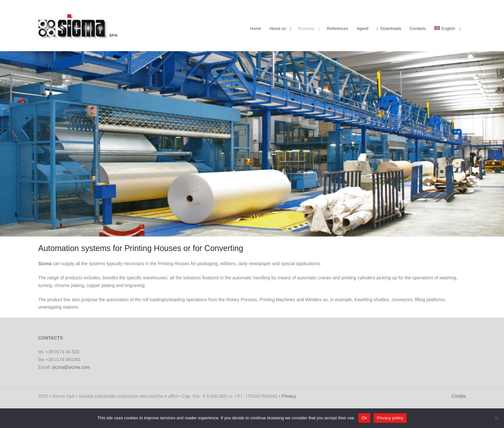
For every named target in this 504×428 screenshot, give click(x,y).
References (337, 28)
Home (255, 28)
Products (306, 28)
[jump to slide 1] (204, 230)
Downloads (389, 28)
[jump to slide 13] (281, 230)
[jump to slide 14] (287, 230)
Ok (364, 418)
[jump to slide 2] (210, 230)
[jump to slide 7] (242, 230)
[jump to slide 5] (230, 230)
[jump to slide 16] (300, 230)
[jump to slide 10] (262, 230)
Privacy (289, 396)
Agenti (362, 28)
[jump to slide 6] (236, 230)
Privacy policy (390, 418)
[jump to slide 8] (249, 230)
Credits (459, 396)
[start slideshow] (197, 230)
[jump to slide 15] (294, 230)
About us (278, 28)
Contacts (418, 28)
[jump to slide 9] (255, 230)
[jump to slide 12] (274, 230)
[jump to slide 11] (268, 230)
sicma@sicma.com (71, 367)
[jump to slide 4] (223, 230)
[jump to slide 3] (217, 230)
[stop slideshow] (307, 230)
